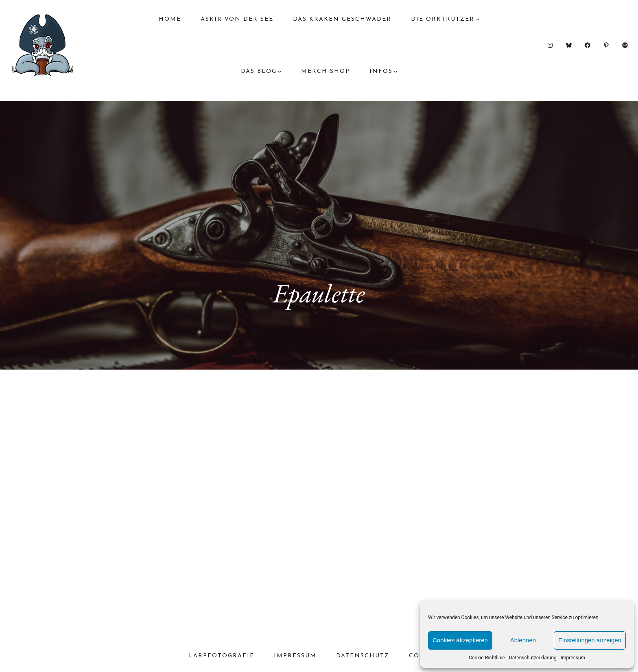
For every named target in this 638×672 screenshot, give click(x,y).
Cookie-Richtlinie (487, 658)
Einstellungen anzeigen (590, 640)
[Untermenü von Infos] (395, 71)
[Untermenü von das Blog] (280, 71)
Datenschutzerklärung (533, 658)
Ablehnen (523, 640)
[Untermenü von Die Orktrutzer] (478, 19)
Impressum (573, 658)
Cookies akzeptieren (460, 640)
